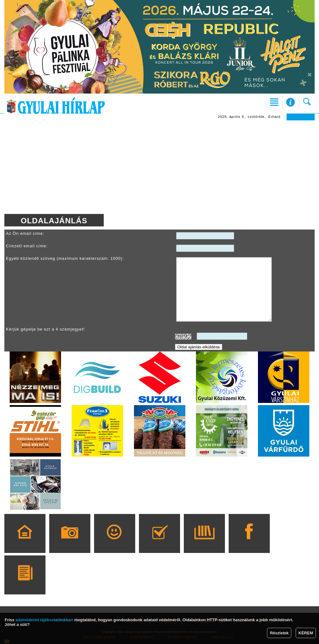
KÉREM (306, 633)
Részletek (279, 633)
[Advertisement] (159, 167)
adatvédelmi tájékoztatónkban (44, 620)
